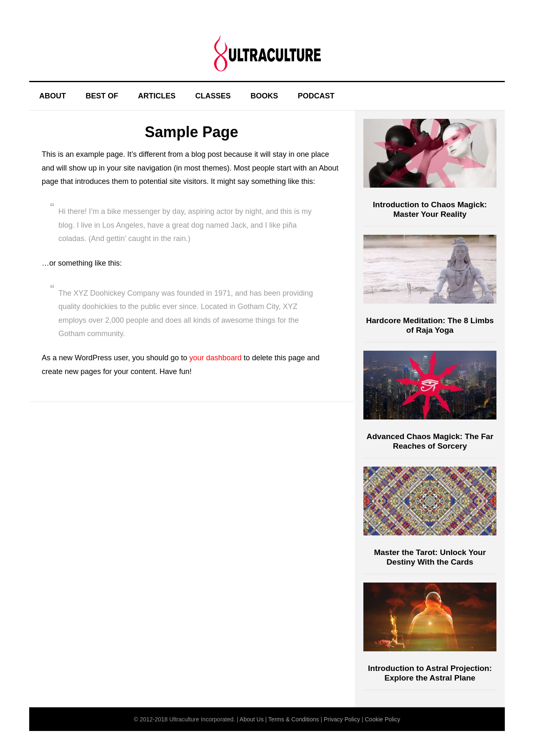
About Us (252, 719)
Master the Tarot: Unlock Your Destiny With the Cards (430, 557)
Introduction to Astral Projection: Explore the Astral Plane (430, 673)
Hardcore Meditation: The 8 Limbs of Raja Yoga (430, 325)
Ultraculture (267, 53)
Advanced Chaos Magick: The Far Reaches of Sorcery (430, 441)
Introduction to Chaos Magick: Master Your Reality (430, 209)
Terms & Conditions (293, 719)
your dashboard (215, 358)
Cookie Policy (382, 719)
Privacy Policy (342, 719)
